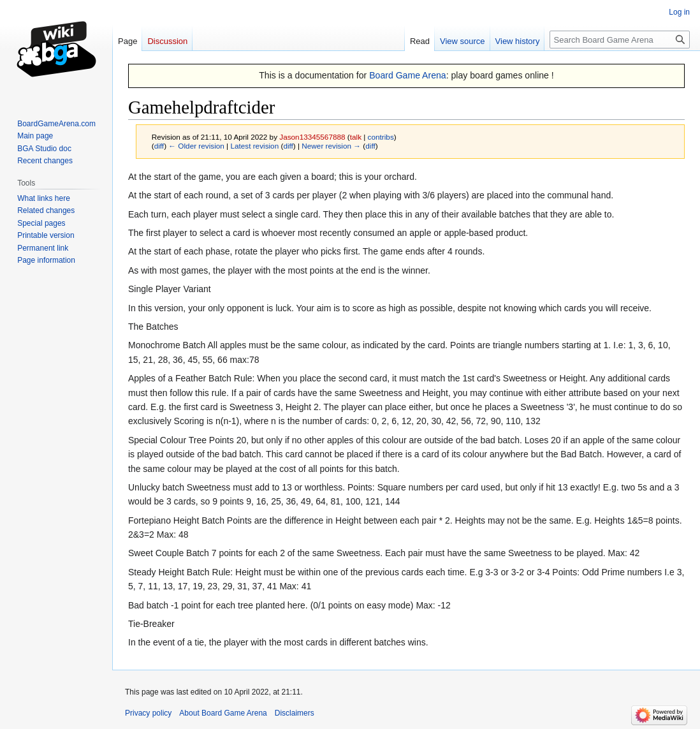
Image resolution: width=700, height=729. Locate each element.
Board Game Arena (408, 75)
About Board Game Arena (223, 713)
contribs (381, 137)
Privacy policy (148, 713)
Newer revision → (331, 146)
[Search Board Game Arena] (620, 40)
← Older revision (196, 146)
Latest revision (254, 146)
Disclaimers (295, 713)
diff (159, 146)
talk (356, 137)
